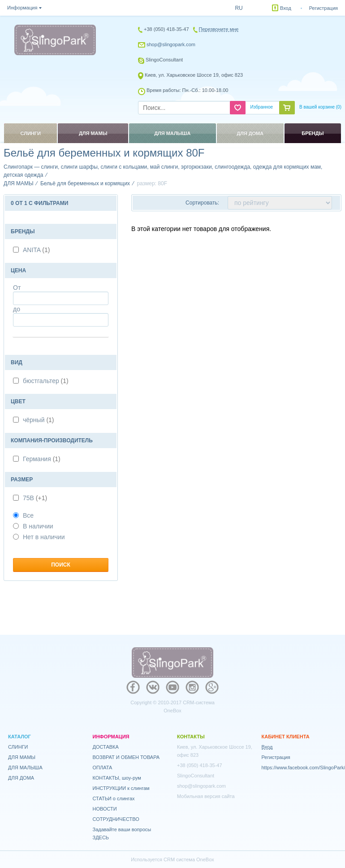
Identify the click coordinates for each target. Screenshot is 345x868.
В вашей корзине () (320, 107)
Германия (42, 459)
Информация (22, 8)
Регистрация (323, 8)
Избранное (261, 107)
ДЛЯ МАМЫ (22, 757)
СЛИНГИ (18, 747)
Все (23, 515)
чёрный (39, 420)
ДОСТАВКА (106, 747)
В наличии (33, 526)
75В (35, 498)
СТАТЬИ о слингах (114, 798)
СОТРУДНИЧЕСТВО (116, 819)
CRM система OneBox (189, 859)
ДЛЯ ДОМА (21, 778)
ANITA (36, 250)
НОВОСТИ (105, 809)
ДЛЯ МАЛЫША (25, 768)
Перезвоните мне (219, 29)
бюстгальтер (46, 381)
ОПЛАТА (103, 768)
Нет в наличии (39, 537)
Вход (286, 8)
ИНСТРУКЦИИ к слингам (121, 788)
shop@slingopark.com (171, 44)
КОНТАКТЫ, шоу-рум (117, 778)
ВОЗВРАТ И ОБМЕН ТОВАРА (126, 757)
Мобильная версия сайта (206, 796)
